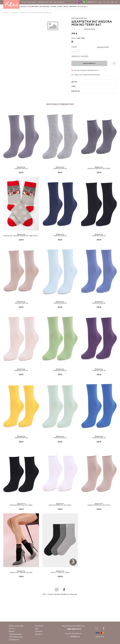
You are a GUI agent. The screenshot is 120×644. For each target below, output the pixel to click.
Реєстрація (39, 626)
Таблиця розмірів (15, 634)
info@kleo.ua (75, 636)
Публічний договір (16, 637)
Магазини (41, 2)
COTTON (80, 7)
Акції (55, 2)
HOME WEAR (73, 7)
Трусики (53, 7)
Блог (47, 2)
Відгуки (12, 631)
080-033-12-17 (92, 2)
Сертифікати (14, 640)
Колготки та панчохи (79, 18)
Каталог (23, 7)
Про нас (12, 629)
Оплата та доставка (28, 2)
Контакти (61, 2)
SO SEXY (60, 7)
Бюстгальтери (44, 7)
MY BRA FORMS (33, 7)
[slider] (77, 29)
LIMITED (66, 7)
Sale (51, 2)
